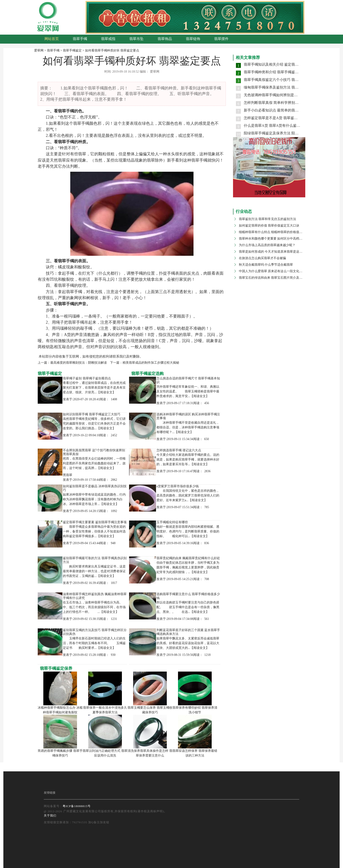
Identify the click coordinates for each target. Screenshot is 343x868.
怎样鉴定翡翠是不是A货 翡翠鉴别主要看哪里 (280, 118)
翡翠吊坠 (136, 39)
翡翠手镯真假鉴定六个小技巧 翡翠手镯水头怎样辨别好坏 (289, 80)
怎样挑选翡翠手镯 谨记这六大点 (179, 450)
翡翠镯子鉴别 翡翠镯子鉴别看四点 (87, 378)
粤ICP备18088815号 (77, 806)
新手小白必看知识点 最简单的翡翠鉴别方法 (278, 110)
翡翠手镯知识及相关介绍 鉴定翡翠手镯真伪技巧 (282, 64)
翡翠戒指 (108, 39)
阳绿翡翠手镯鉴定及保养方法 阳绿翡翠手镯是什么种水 (287, 133)
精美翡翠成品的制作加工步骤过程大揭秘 (151, 363)
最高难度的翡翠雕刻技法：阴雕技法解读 (79, 363)
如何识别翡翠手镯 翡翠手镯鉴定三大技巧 (92, 414)
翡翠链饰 (193, 39)
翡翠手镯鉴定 (72, 50)
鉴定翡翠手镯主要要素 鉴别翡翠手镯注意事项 (95, 522)
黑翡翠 (68, 475)
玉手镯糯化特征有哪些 (172, 522)
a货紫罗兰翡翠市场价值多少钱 (178, 486)
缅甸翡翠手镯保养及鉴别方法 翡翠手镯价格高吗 (282, 87)
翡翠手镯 (80, 39)
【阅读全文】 (106, 392)
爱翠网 (39, 50)
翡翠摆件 (221, 39)
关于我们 (50, 816)
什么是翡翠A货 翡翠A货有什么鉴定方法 (276, 126)
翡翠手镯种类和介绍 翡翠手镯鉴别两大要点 (278, 72)
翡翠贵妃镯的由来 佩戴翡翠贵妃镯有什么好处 (188, 558)
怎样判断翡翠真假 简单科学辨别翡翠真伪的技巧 (282, 103)
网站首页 (52, 39)
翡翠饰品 (165, 39)
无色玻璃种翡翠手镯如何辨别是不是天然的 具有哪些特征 (289, 95)
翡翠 (62, 111)
